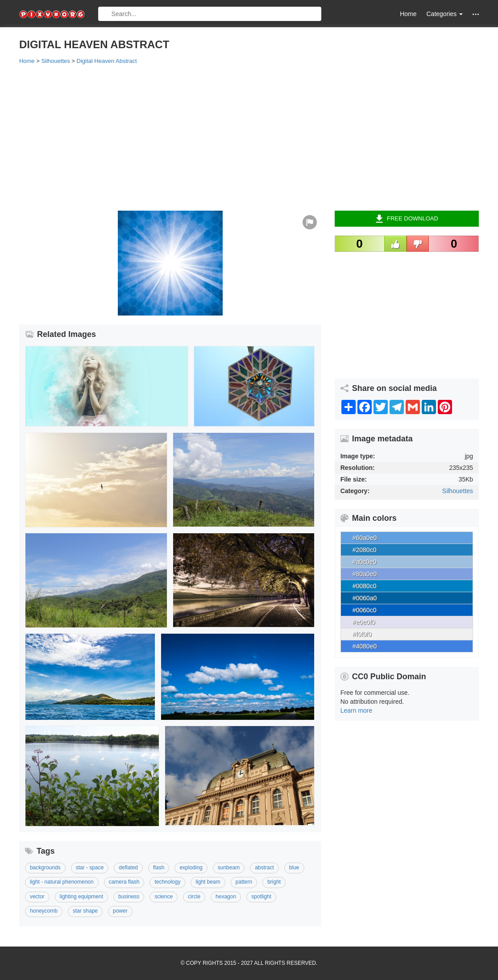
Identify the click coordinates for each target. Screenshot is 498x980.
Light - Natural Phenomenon (62, 882)
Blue (294, 868)
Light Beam (208, 882)
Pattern (244, 882)
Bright (274, 882)
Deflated (128, 868)
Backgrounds (45, 868)
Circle (194, 897)
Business (129, 897)
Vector (37, 897)
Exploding (191, 868)
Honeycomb (44, 911)
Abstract (264, 868)
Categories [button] (444, 14)
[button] (476, 14)
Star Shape (85, 911)
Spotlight (261, 897)
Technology (167, 882)
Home (408, 14)
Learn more (357, 710)
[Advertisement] (249, 137)
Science (164, 897)
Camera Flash (124, 882)
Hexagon (226, 897)
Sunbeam (229, 868)
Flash (159, 868)
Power (120, 911)
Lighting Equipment (81, 897)
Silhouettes (458, 491)
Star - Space (90, 868)
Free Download (407, 219)
